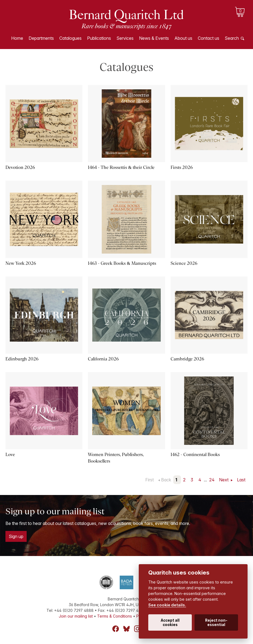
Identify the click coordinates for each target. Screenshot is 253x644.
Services (125, 38)
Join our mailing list (76, 616)
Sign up (16, 536)
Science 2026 (184, 263)
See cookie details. (167, 605)
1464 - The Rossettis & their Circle (121, 167)
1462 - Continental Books (195, 455)
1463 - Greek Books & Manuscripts (122, 263)
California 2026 (103, 359)
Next (224, 480)
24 (212, 480)
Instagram (137, 629)
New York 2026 (21, 263)
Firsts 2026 (182, 167)
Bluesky (126, 629)
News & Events (154, 38)
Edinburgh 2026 (22, 359)
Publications (99, 38)
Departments (41, 38)
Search (232, 38)
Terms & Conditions (115, 616)
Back (166, 480)
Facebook (116, 629)
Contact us (209, 38)
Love (10, 455)
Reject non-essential (216, 622)
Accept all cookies (170, 622)
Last (241, 480)
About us (183, 38)
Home (17, 38)
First (149, 480)
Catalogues (70, 38)
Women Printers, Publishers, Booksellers (116, 458)
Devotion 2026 (20, 167)
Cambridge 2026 (187, 359)
